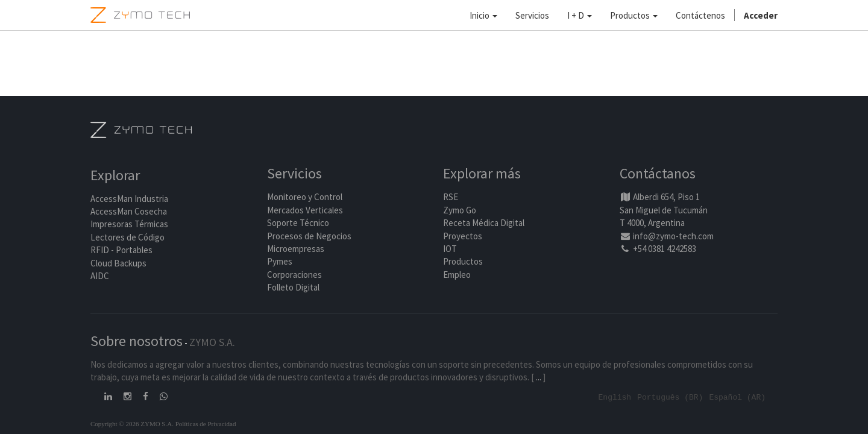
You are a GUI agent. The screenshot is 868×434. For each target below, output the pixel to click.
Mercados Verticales (305, 211)
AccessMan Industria (129, 199)
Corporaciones (294, 275)
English (615, 397)
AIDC (100, 276)
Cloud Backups (118, 264)
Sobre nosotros (137, 341)
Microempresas (296, 249)
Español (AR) (737, 397)
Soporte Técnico (298, 223)
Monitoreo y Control (305, 197)
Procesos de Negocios (309, 237)
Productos (463, 262)
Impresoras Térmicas (129, 225)
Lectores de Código (127, 238)
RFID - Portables (121, 250)
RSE (451, 197)
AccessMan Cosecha (129, 212)
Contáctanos (658, 175)
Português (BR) (670, 397)
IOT (450, 249)
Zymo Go (460, 211)
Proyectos (463, 237)
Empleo (457, 275)
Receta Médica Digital (484, 223)
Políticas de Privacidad (206, 424)
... (539, 378)
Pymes (280, 262)
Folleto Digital (294, 288)
